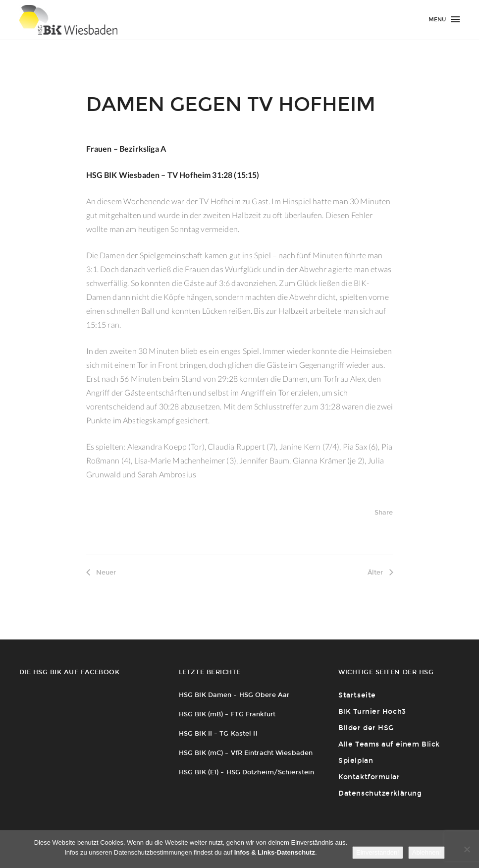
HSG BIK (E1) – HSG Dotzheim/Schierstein (246, 772)
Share (384, 512)
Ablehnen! (427, 852)
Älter (380, 572)
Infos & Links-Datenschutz (275, 852)
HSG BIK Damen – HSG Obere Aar (234, 695)
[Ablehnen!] (467, 849)
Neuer (101, 572)
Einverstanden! (378, 852)
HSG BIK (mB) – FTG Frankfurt (227, 714)
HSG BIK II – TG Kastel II (218, 733)
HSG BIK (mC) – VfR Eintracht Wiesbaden (246, 753)
